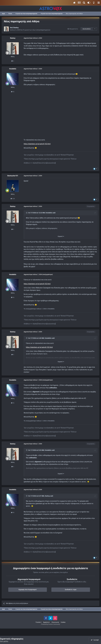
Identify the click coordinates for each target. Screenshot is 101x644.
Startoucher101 (13, 176)
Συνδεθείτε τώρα (71, 590)
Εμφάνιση (47, 622)
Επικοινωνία (55, 622)
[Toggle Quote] (27, 213)
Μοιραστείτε (73, 29)
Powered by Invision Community (51, 624)
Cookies (63, 622)
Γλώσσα (39, 622)
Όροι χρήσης (4, 641)
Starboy (16, 28)
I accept (95, 640)
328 (13, 199)
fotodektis (13, 69)
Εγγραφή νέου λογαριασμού (28, 590)
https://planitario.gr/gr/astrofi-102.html (37, 144)
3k (13, 92)
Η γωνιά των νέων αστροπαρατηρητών (37, 30)
